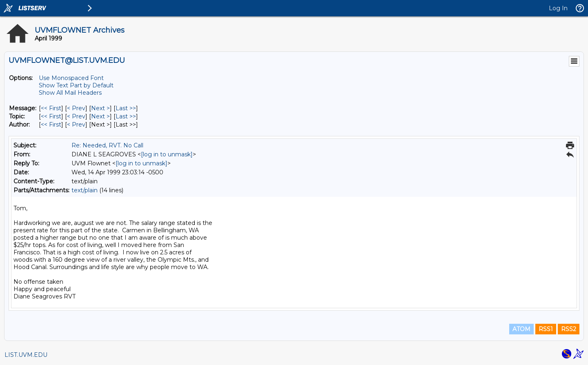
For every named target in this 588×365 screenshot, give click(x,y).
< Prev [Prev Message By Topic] (76, 116)
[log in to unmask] (167, 154)
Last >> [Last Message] (126, 108)
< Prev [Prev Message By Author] (76, 125)
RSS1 (546, 329)
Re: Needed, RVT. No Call (107, 145)
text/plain (85, 190)
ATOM (521, 329)
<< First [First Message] (51, 108)
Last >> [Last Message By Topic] (126, 116)
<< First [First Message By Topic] (51, 116)
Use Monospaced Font (71, 78)
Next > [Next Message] (100, 108)
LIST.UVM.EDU (26, 355)
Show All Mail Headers (70, 93)
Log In (558, 8)
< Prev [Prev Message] (76, 108)
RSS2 (569, 329)
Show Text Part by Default (76, 85)
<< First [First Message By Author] (51, 125)
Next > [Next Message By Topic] (100, 116)
